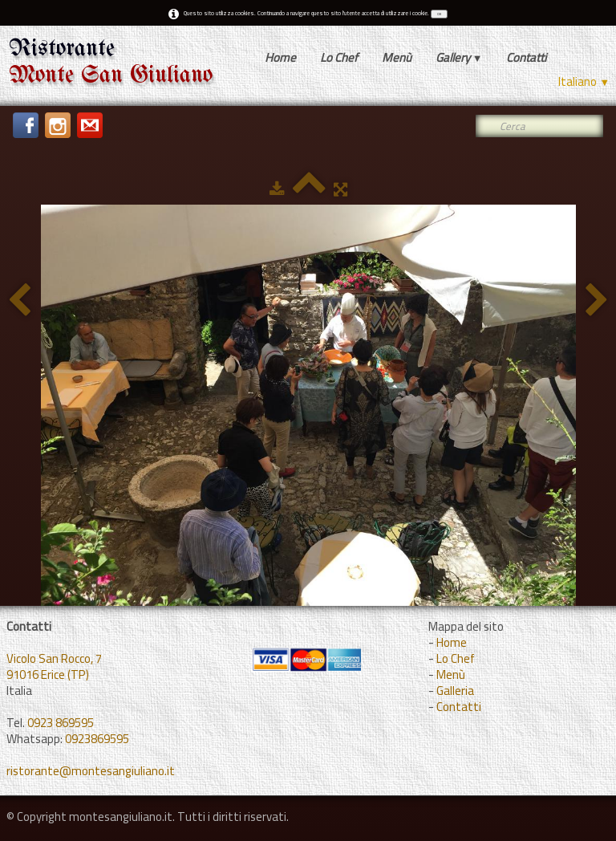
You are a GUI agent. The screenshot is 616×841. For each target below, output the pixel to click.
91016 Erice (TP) (48, 674)
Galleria (455, 691)
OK (439, 14)
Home (280, 57)
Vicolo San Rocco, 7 (54, 658)
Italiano (584, 81)
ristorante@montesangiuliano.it (91, 771)
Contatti (526, 57)
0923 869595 (61, 723)
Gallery (459, 57)
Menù (397, 57)
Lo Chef (339, 57)
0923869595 (97, 739)
